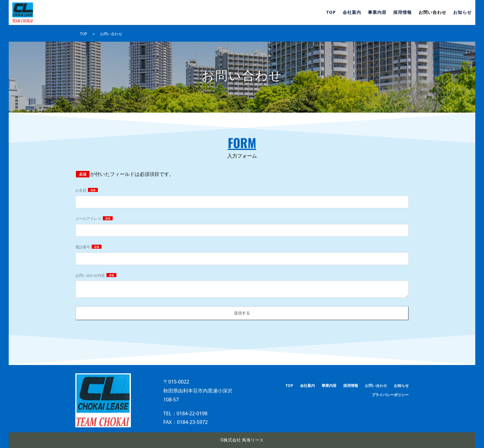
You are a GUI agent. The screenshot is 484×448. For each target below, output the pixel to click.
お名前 (81, 190)
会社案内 (352, 13)
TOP (331, 13)
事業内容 (377, 13)
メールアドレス (89, 219)
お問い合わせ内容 (91, 275)
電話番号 (83, 247)
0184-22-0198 (192, 413)
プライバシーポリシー (390, 395)
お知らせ (462, 13)
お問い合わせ (432, 13)
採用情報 (403, 13)
